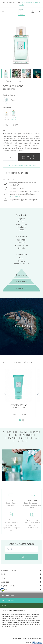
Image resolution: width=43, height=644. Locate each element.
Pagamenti (11, 500)
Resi (11, 520)
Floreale (14, 100)
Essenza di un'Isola (21, 326)
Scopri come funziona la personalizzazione (21, 165)
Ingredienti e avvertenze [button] (17, 173)
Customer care (32, 520)
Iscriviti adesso (14, 196)
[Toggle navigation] (3, 12)
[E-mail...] (21, 549)
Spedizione (32, 500)
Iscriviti (21, 557)
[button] (37, 395)
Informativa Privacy (20, 638)
